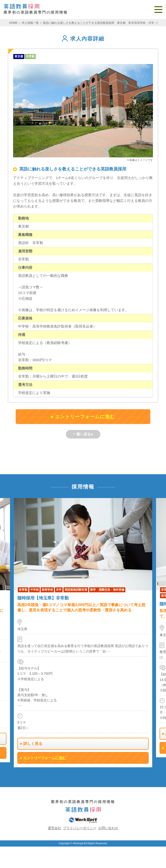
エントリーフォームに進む (85, 417)
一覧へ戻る (82, 434)
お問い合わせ (108, 828)
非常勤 (30, 56)
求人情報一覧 (30, 23)
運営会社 (54, 828)
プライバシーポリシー (80, 828)
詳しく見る (33, 744)
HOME (13, 23)
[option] (83, 633)
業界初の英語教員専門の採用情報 (36, 9)
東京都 (19, 56)
